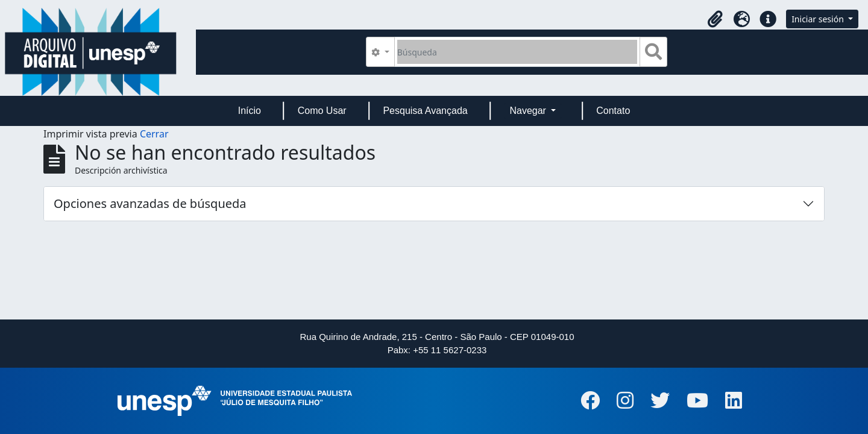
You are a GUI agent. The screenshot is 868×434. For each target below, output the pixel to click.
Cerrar (154, 134)
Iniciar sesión (819, 19)
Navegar (529, 111)
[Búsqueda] (517, 52)
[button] (715, 19)
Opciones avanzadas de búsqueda (150, 203)
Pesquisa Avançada (425, 111)
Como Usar (322, 111)
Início (250, 111)
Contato (613, 111)
